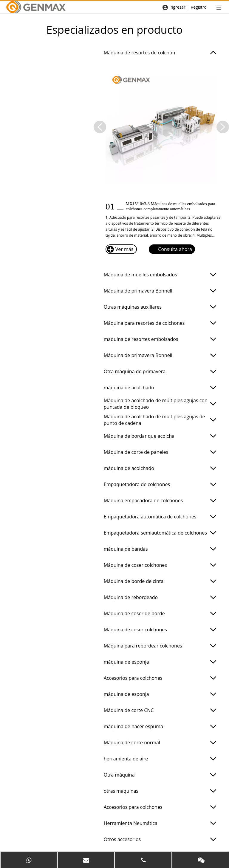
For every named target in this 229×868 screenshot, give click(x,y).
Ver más (120, 249)
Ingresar (177, 7)
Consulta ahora (171, 249)
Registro (199, 7)
